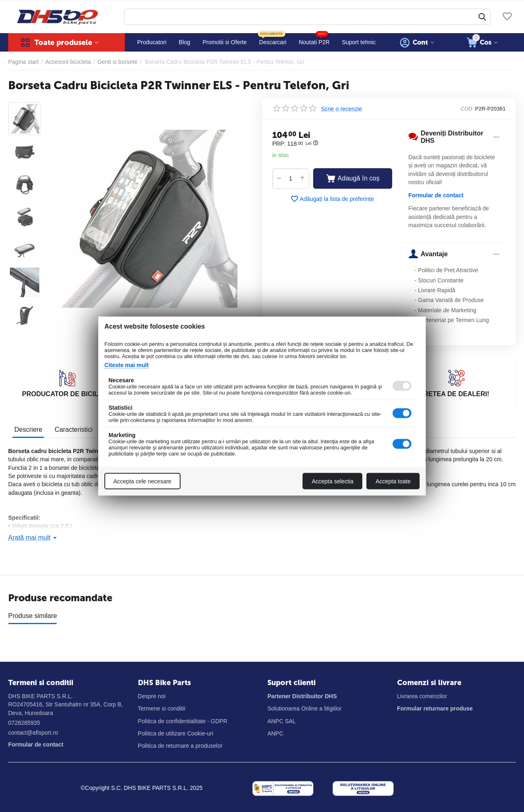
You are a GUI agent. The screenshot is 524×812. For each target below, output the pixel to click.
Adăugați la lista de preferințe (332, 199)
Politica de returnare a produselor (180, 746)
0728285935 (24, 723)
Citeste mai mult (126, 365)
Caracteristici (73, 430)
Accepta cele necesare (142, 481)
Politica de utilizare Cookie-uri (176, 733)
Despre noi (152, 696)
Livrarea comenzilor (422, 696)
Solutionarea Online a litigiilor (304, 708)
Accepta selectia (332, 481)
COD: (467, 109)
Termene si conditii (162, 708)
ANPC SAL (281, 721)
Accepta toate (393, 481)
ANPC (275, 733)
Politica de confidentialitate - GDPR (183, 721)
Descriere (28, 430)
